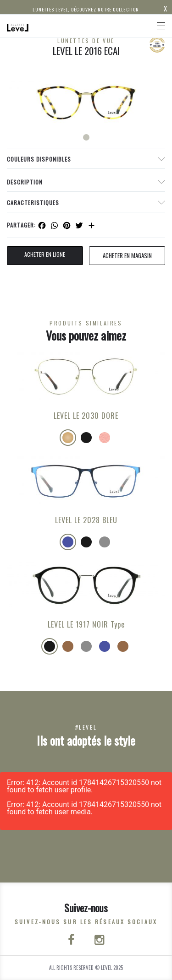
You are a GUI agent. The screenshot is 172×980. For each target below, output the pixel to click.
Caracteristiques (33, 203)
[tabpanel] (86, 102)
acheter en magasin (127, 255)
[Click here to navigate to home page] (18, 26)
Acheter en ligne (45, 254)
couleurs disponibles (39, 159)
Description (25, 182)
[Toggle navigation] (161, 26)
